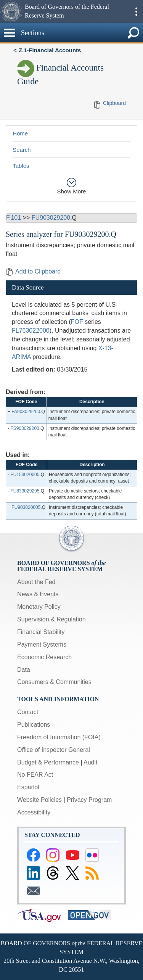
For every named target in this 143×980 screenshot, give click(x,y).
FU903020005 (26, 507)
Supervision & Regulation (51, 619)
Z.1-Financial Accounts (50, 50)
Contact (28, 712)
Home (20, 133)
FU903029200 (51, 218)
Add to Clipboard (33, 271)
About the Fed (36, 582)
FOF (77, 322)
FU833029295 (25, 491)
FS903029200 (25, 428)
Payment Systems (42, 644)
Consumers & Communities (54, 682)
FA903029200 (26, 412)
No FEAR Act (35, 775)
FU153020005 (25, 475)
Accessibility (34, 812)
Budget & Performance (48, 762)
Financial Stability (41, 632)
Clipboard (114, 103)
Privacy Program (89, 800)
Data (24, 670)
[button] (11, 11)
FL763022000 (31, 331)
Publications (34, 725)
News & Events (38, 594)
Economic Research (44, 657)
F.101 (14, 218)
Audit (90, 762)
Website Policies (39, 800)
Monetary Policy (39, 607)
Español (28, 787)
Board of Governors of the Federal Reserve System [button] (67, 11)
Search (22, 150)
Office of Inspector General (54, 750)
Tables (21, 166)
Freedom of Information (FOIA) (59, 737)
